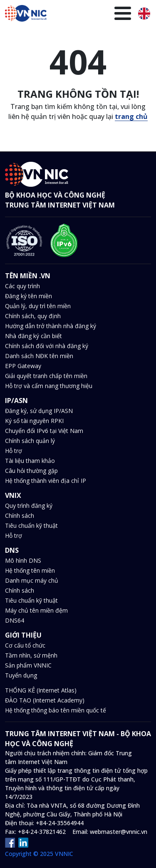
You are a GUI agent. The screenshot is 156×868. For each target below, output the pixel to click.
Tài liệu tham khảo (30, 461)
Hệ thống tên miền (30, 570)
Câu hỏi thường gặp (31, 471)
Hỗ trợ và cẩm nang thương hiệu (49, 386)
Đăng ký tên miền (28, 296)
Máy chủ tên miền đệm (36, 610)
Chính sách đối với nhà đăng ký (47, 346)
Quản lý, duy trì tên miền (38, 306)
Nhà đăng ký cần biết (33, 336)
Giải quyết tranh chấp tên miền (46, 376)
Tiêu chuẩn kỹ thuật (31, 525)
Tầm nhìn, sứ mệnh (31, 655)
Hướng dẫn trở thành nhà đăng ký (51, 326)
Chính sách (20, 516)
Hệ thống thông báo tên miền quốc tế (56, 710)
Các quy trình (22, 286)
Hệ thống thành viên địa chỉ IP (46, 481)
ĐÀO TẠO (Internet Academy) (45, 700)
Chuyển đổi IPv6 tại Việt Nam (44, 431)
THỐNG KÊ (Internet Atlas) (41, 690)
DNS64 (15, 620)
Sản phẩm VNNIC (28, 665)
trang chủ (131, 116)
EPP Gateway (23, 366)
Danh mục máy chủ (32, 580)
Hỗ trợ (14, 451)
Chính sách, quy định (33, 316)
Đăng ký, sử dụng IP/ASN (39, 411)
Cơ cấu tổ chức (25, 645)
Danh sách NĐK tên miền (39, 356)
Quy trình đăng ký (29, 506)
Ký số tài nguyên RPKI (34, 421)
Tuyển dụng (21, 675)
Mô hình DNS (23, 560)
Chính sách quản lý (30, 441)
